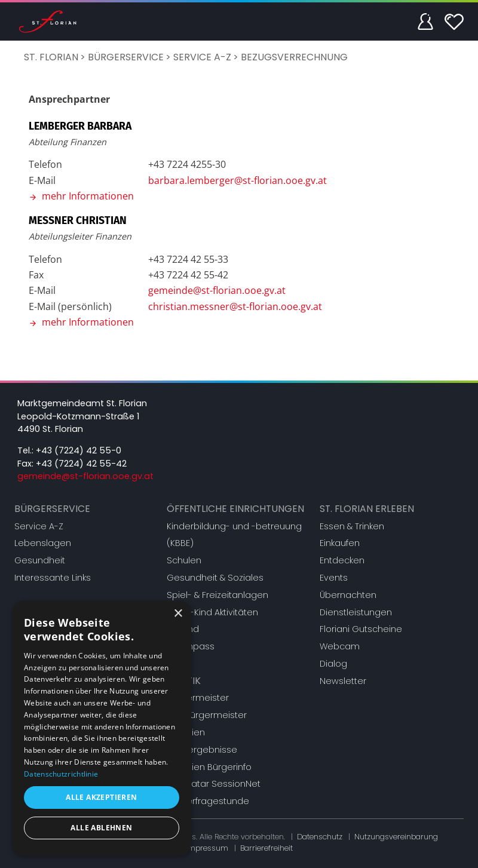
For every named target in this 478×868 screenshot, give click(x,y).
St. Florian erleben (367, 509)
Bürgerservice (126, 57)
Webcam (340, 646)
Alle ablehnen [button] (101, 828)
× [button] (178, 614)
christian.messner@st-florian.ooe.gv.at (235, 306)
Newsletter (343, 681)
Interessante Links (53, 578)
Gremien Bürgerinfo (209, 767)
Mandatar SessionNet (214, 784)
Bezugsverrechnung (294, 57)
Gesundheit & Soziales (215, 578)
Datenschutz (320, 837)
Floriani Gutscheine (361, 629)
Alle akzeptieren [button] (101, 797)
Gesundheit (40, 560)
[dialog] (102, 729)
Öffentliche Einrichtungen (235, 509)
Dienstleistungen (356, 612)
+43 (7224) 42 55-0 (79, 450)
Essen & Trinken (352, 526)
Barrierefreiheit (266, 848)
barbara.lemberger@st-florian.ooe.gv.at (238, 180)
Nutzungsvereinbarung (396, 837)
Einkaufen (340, 543)
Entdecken (342, 560)
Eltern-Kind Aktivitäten (212, 612)
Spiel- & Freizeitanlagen (217, 595)
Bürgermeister (198, 698)
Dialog (333, 664)
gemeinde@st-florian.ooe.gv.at (217, 290)
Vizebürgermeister (207, 715)
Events (334, 578)
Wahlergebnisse (202, 750)
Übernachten (348, 595)
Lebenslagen (43, 543)
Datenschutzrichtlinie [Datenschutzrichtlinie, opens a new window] (61, 774)
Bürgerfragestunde (208, 801)
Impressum (207, 848)
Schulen (184, 560)
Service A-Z (202, 57)
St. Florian (51, 57)
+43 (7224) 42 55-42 (81, 464)
